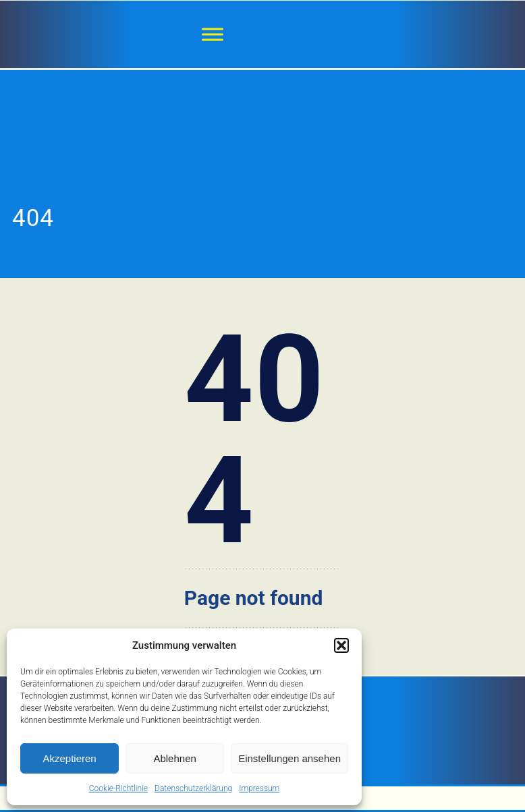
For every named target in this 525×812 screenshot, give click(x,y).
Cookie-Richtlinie (118, 788)
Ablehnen (174, 758)
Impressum (259, 788)
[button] (341, 645)
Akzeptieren (69, 758)
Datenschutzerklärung (193, 788)
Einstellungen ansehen (289, 758)
